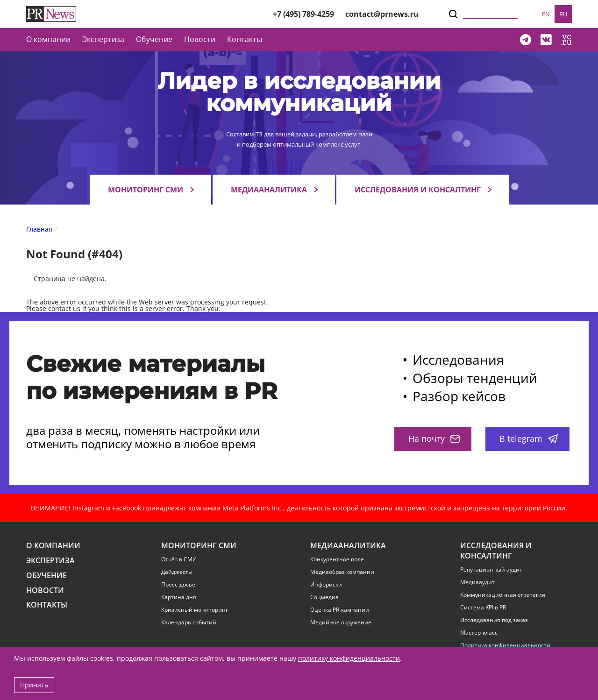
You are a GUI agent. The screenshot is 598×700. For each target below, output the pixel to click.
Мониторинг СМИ (146, 190)
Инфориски (326, 585)
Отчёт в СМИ (179, 559)
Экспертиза (50, 561)
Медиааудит (477, 582)
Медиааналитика (269, 190)
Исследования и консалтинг (418, 190)
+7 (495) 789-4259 (303, 14)
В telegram (529, 438)
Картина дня (179, 597)
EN (546, 14)
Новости (200, 39)
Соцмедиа (324, 597)
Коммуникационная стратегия (503, 595)
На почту (434, 438)
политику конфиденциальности (349, 658)
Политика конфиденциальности (505, 645)
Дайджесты (177, 572)
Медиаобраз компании (342, 572)
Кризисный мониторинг (195, 610)
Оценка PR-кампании (340, 610)
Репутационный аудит (491, 570)
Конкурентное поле (337, 559)
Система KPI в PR (483, 608)
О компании (48, 39)
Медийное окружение (341, 622)
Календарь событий (189, 622)
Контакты (245, 39)
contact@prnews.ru (382, 14)
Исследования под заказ (494, 620)
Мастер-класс (479, 633)
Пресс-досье (178, 585)
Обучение (154, 39)
